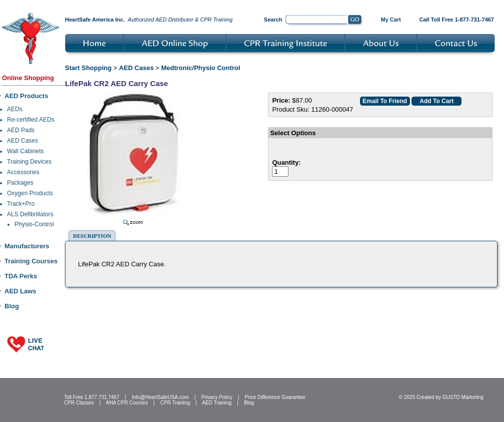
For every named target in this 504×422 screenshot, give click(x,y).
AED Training (217, 403)
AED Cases (22, 141)
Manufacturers (27, 246)
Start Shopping (88, 68)
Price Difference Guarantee (275, 397)
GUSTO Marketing (463, 397)
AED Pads (21, 130)
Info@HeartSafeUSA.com (160, 397)
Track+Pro (21, 204)
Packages (20, 183)
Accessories (23, 172)
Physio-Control (34, 224)
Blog (12, 306)
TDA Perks (21, 276)
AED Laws (20, 291)
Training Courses (31, 261)
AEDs (15, 109)
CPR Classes (79, 403)
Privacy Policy (216, 397)
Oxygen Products (30, 193)
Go (355, 21)
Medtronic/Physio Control (200, 68)
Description (92, 236)
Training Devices (29, 162)
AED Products (26, 96)
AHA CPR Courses (127, 403)
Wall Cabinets (25, 151)
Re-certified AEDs (31, 120)
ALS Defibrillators (30, 214)
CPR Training (175, 403)
